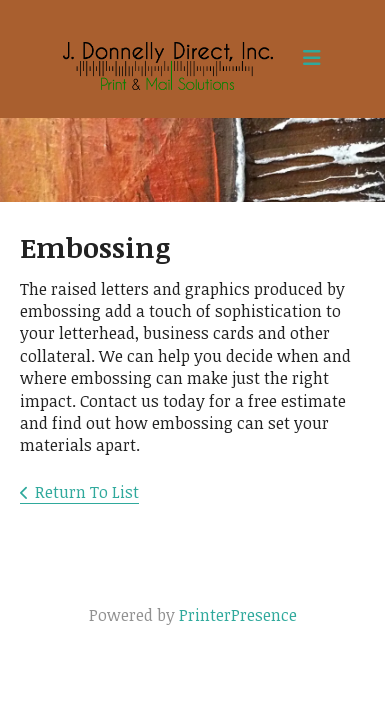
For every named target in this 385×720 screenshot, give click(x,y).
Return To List (87, 492)
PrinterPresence (238, 615)
